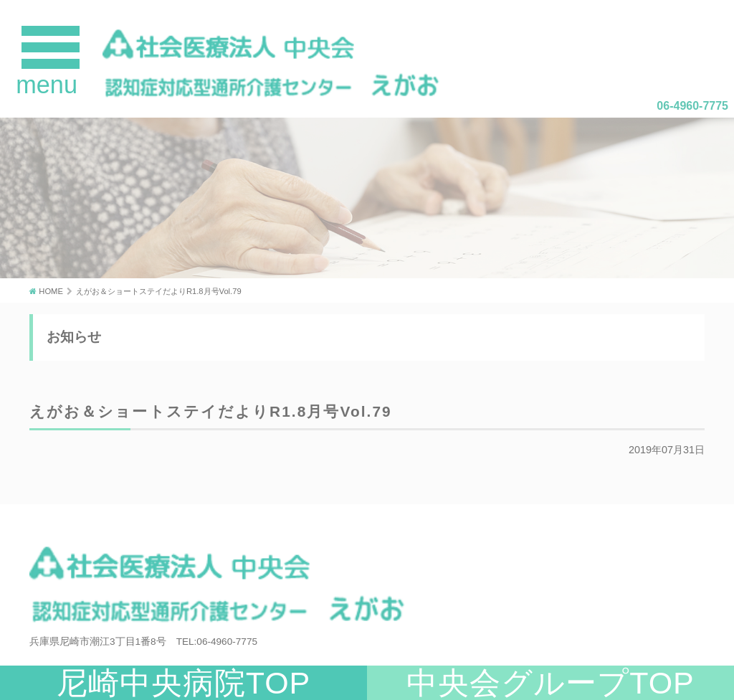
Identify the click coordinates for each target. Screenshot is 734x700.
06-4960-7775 (692, 106)
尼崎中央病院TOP (184, 683)
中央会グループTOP (550, 683)
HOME (51, 291)
